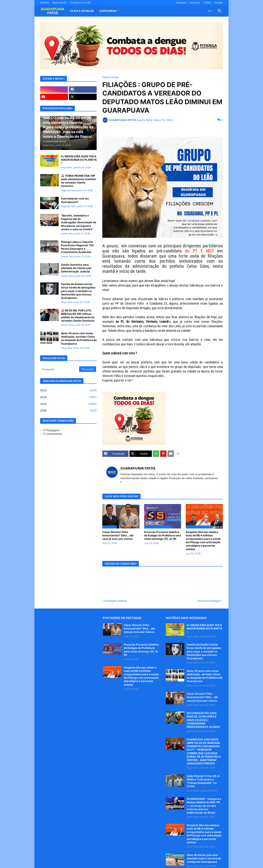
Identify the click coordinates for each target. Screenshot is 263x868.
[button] (210, 11)
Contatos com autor (80, 3)
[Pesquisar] (60, 369)
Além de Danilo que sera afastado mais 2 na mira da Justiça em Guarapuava (204, 858)
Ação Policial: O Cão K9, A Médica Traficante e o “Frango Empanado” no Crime (203, 781)
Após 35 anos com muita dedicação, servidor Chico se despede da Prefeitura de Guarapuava (79, 338)
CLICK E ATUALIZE (82, 11)
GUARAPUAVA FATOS (138, 468)
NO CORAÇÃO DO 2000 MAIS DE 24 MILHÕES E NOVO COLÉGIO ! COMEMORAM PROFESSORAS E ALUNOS (203, 720)
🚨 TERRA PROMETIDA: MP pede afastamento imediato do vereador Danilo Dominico (79, 181)
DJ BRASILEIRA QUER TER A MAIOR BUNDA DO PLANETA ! (79, 160)
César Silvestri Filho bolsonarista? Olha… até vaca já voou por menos (118, 535)
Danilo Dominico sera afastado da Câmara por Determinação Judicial (76, 268)
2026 (68, 411)
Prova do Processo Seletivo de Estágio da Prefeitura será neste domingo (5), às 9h (163, 535)
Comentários (53, 434)
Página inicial (110, 77)
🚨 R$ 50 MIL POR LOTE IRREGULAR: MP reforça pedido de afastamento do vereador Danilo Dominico (78, 316)
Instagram (181, 3)
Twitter (207, 3)
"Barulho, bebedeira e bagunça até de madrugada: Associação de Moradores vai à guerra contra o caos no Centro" (79, 222)
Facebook (195, 3)
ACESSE (45, 3)
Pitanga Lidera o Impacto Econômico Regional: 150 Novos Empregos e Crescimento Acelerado (77, 247)
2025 (68, 404)
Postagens (51, 430)
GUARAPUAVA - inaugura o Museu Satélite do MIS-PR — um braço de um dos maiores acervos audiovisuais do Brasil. (204, 806)
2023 (68, 390)
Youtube (219, 3)
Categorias (108, 11)
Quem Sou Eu (59, 3)
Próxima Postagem (209, 601)
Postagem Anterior (116, 601)
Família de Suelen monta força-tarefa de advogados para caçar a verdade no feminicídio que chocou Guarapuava (78, 291)
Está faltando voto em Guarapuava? (75, 200)
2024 (68, 397)
